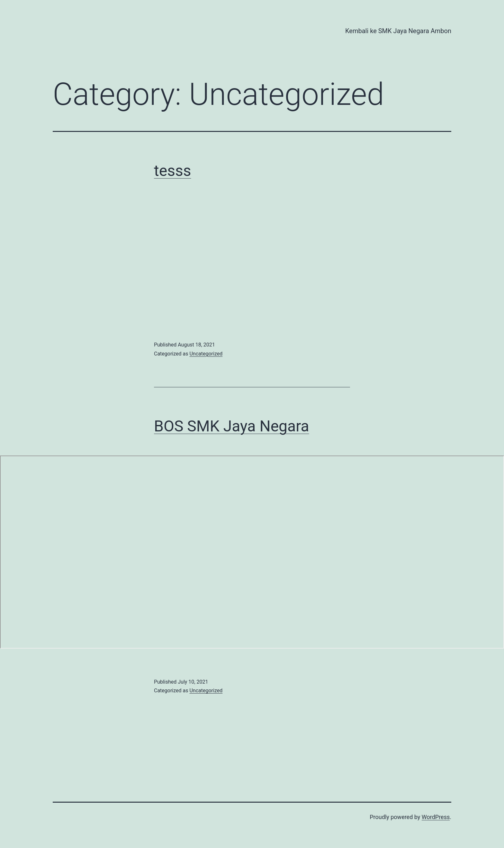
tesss (172, 171)
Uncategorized (206, 354)
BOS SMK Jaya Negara (232, 426)
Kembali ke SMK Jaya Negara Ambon (398, 31)
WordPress (436, 817)
